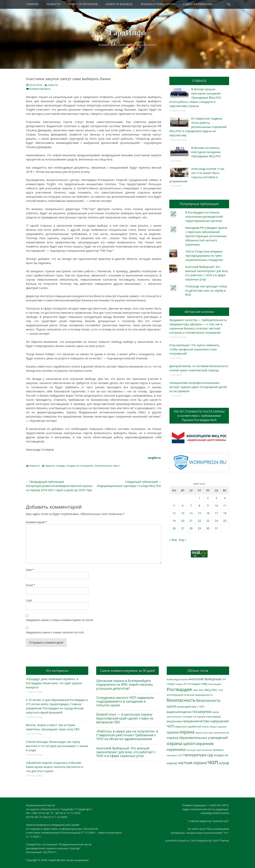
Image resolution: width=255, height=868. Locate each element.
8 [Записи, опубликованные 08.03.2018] (199, 506)
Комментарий (36, 522)
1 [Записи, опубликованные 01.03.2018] (199, 498)
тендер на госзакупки (80, 466)
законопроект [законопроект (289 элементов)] (175, 717)
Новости (53, 85)
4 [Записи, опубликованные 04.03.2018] (225, 498)
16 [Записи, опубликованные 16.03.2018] (208, 513)
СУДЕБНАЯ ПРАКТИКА (198, 4)
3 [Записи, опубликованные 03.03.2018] (216, 498)
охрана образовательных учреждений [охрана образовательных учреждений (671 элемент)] (197, 738)
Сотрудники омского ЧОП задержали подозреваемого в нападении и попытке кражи (125, 701)
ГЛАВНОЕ (32, 4)
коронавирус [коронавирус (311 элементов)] (213, 717)
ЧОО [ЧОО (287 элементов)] (221, 690)
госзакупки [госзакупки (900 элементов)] (202, 712)
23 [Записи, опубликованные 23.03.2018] (208, 521)
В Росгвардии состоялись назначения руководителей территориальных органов (204, 217)
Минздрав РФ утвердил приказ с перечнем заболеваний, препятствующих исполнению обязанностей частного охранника (206, 236)
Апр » (183, 540)
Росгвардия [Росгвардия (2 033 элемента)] (179, 689)
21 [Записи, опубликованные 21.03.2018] (191, 521)
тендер (61, 466)
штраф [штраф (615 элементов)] (224, 763)
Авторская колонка (199, 312)
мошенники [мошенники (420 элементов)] (175, 721)
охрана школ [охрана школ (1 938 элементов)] (181, 743)
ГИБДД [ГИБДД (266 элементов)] (170, 684)
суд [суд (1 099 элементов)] (210, 755)
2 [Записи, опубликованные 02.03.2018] (208, 498)
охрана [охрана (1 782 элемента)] (187, 732)
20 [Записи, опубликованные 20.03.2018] (183, 521)
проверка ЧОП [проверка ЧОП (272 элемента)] (175, 755)
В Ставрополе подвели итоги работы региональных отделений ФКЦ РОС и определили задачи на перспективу (198, 127)
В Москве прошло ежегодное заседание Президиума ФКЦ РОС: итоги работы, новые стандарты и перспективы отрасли (196, 98)
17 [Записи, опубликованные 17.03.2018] (216, 513)
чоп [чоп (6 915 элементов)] (213, 762)
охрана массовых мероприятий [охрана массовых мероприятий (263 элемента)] (212, 733)
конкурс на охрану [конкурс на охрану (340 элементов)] (194, 717)
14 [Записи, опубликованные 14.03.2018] (191, 513)
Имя (30, 570)
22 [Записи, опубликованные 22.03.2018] (199, 521)
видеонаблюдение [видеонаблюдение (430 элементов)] (179, 712)
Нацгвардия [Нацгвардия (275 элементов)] (215, 684)
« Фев (173, 540)
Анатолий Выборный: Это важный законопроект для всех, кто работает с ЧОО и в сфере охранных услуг (126, 752)
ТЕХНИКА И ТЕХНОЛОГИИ (158, 4)
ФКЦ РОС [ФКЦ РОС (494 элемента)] (211, 690)
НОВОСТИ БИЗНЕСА (119, 4)
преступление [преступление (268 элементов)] (204, 750)
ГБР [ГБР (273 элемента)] (224, 679)
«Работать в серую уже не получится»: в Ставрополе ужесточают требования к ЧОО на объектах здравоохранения (127, 735)
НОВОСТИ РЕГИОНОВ (83, 4)
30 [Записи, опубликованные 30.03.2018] (208, 528)
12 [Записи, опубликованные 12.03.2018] (174, 513)
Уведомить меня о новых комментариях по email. (60, 620)
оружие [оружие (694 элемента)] (173, 732)
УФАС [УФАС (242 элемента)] (196, 690)
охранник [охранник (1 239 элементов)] (205, 744)
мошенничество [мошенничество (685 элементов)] (196, 721)
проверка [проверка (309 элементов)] (218, 750)
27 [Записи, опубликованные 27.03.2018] (183, 528)
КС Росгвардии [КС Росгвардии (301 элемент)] (192, 684)
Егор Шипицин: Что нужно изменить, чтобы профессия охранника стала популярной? (195, 349)
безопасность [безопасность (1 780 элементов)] (181, 700)
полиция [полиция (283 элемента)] (191, 750)
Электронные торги (107, 466)
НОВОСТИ (53, 4)
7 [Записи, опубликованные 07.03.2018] (191, 506)
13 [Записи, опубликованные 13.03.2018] (183, 513)
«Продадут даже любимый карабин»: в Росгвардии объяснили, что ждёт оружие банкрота (54, 683)
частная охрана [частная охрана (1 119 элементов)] (192, 763)
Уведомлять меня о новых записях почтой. (55, 632)
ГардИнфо (127, 33)
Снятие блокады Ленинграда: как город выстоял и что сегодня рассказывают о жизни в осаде (57, 746)
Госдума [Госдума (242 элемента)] (179, 684)
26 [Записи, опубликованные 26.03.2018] (174, 528)
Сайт (29, 600)
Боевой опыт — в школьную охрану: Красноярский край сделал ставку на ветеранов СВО (125, 718)
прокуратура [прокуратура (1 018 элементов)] (195, 755)
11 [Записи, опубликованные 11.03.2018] (225, 506)
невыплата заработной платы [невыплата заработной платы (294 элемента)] (192, 727)
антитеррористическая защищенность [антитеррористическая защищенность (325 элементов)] (190, 695)
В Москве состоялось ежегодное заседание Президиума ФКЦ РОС (206, 152)
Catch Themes (221, 840)
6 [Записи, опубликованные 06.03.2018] (183, 506)
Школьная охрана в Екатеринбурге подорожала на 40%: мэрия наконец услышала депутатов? (124, 684)
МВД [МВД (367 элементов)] (204, 684)
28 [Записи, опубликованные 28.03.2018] (191, 528)
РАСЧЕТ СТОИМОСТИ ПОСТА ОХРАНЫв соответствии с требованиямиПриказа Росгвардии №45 (199, 416)
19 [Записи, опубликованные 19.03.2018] (174, 521)
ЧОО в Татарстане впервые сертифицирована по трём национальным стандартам (204, 256)
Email (31, 585)
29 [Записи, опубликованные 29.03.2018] (199, 528)
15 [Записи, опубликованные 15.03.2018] (199, 513)
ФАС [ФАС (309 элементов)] (202, 690)
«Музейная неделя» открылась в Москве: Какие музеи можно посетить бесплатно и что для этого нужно (55, 767)
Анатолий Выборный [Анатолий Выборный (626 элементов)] (205, 679)
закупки (50, 466)
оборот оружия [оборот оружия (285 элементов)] (218, 727)
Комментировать (40, 89)
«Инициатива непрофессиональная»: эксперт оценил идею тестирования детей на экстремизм (198, 387)
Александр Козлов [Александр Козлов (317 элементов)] (177, 679)
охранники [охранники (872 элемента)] (176, 749)
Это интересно (57, 671)
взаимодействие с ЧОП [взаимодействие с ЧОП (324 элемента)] (191, 707)
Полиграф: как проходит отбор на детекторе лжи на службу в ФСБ (206, 290)
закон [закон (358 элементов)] (216, 712)
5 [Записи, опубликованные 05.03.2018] (174, 506)
